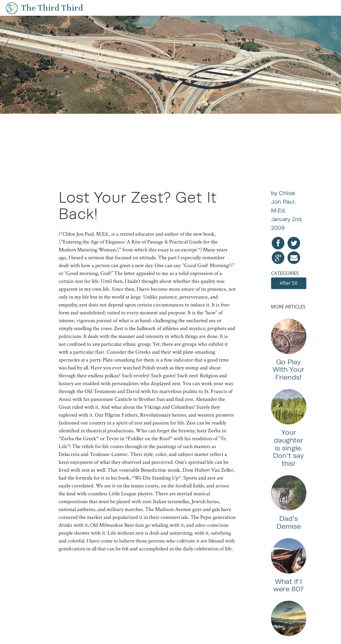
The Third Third (52, 8)
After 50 (288, 283)
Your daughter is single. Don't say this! (288, 448)
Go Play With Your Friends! (288, 370)
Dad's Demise (289, 522)
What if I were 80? (288, 585)
